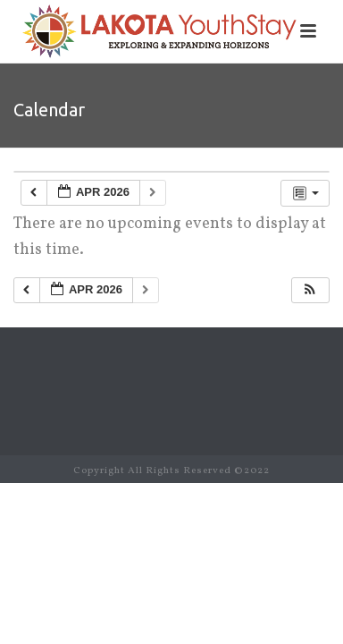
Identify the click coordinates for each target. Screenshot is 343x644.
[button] (310, 290)
